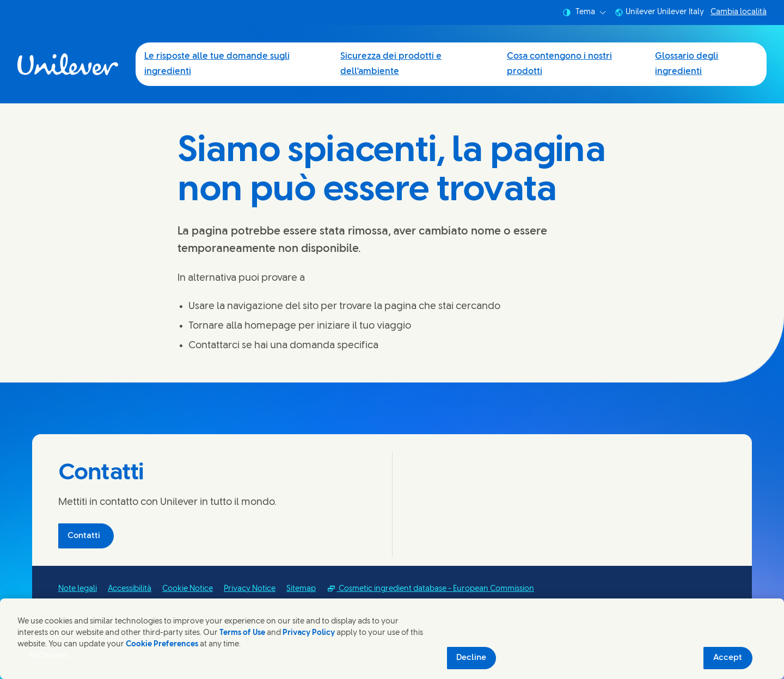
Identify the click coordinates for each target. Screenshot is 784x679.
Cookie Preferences (162, 644)
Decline (471, 658)
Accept (728, 658)
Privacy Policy (309, 633)
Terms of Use (242, 633)
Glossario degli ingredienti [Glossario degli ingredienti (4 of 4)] (687, 64)
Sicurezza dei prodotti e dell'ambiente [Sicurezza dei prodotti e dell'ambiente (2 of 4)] (391, 64)
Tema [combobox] (584, 13)
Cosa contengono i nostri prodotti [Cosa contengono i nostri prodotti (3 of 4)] (559, 64)
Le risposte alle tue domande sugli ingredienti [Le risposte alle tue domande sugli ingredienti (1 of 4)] (217, 64)
